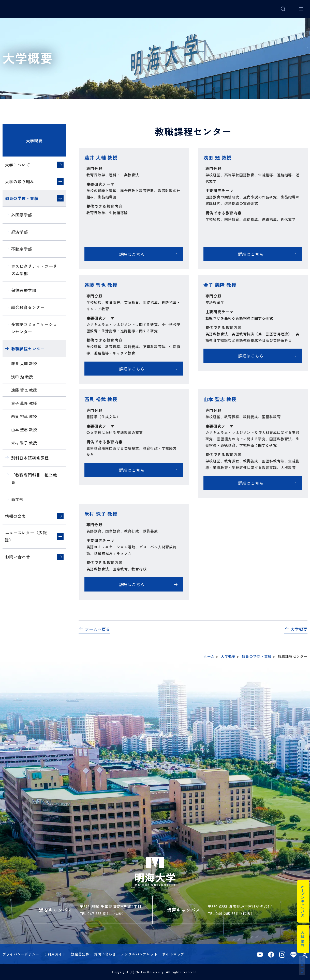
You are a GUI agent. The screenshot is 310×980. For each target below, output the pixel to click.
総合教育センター (28, 307)
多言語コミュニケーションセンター (34, 328)
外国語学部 (22, 215)
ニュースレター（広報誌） (26, 536)
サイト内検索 (283, 9)
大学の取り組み (20, 181)
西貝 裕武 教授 (24, 416)
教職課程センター (28, 349)
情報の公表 (16, 516)
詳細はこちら (132, 254)
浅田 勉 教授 (22, 377)
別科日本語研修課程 (30, 458)
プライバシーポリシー (21, 954)
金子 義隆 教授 (24, 403)
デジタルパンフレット (139, 954)
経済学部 (20, 232)
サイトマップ (173, 954)
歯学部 (17, 499)
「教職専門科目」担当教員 (34, 479)
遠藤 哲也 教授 (24, 390)
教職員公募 (80, 954)
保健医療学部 (24, 290)
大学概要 (34, 141)
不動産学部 (22, 249)
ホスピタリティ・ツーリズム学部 (34, 270)
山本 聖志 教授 (24, 430)
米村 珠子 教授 (24, 443)
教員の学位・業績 (22, 198)
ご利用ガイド (55, 954)
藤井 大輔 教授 (24, 363)
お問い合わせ (18, 557)
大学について (18, 165)
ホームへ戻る (98, 629)
